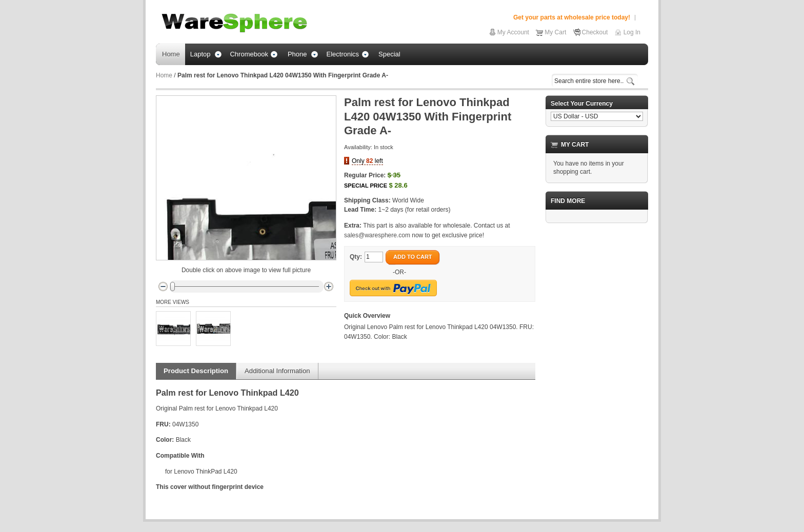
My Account (513, 32)
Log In (632, 32)
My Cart (555, 32)
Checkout (595, 32)
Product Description (196, 371)
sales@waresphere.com (377, 235)
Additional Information (277, 371)
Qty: (356, 257)
